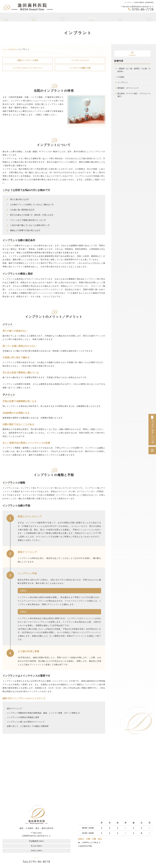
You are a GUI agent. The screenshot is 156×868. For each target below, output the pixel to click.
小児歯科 (121, 77)
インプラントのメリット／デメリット (28, 68)
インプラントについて (80, 60)
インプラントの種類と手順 (80, 68)
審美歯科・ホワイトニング (129, 89)
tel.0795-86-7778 (36, 857)
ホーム (6, 18)
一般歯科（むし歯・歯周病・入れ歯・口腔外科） (134, 70)
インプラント (123, 83)
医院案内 (62, 18)
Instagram (132, 54)
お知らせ (149, 18)
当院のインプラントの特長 (28, 60)
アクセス (120, 18)
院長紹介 (34, 18)
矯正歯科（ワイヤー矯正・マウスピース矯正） (134, 96)
